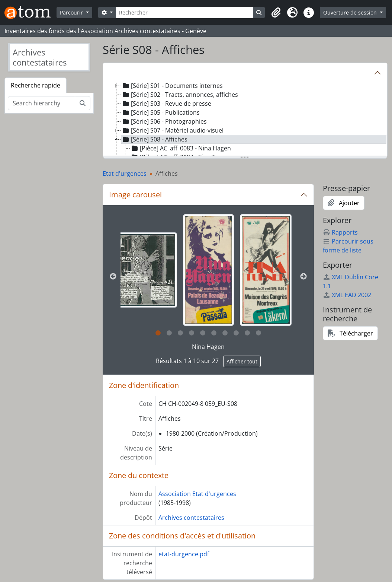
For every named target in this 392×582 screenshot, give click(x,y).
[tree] (245, 120)
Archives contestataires (191, 518)
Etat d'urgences (125, 174)
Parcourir (72, 12)
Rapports (340, 232)
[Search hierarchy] (41, 103)
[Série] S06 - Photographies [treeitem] (164, 121)
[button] (276, 13)
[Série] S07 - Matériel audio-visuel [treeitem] (172, 130)
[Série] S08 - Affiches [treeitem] (154, 139)
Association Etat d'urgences (197, 494)
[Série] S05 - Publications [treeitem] (160, 112)
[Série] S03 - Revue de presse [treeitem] (166, 104)
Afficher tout (242, 361)
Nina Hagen (208, 347)
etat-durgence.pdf (184, 554)
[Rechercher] (185, 12)
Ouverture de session (351, 12)
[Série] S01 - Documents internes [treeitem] (172, 86)
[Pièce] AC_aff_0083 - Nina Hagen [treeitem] (181, 148)
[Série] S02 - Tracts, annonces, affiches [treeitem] (180, 95)
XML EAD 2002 (347, 295)
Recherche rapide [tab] (36, 85)
